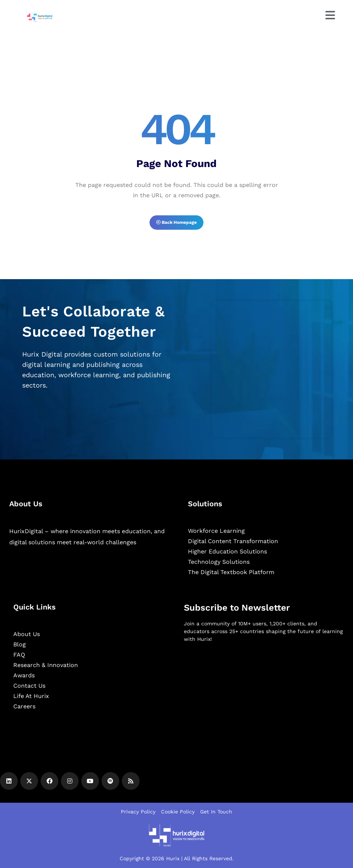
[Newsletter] (264, 687)
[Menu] (330, 15)
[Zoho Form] (271, 369)
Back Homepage (176, 222)
